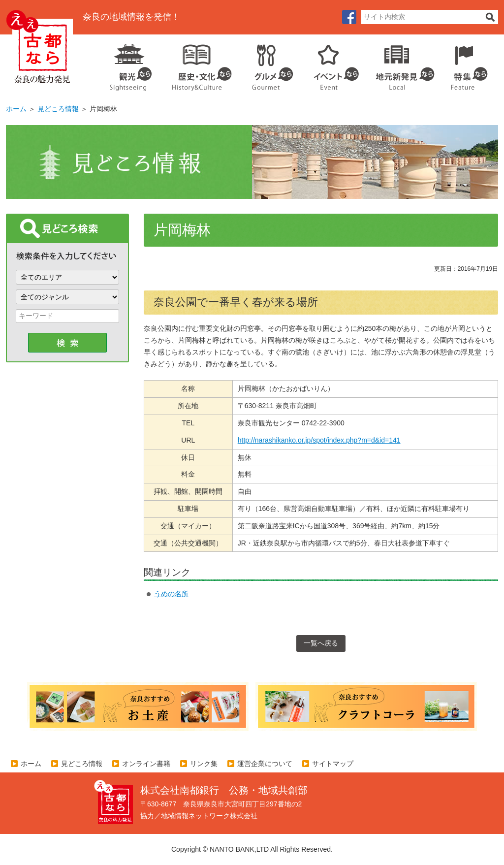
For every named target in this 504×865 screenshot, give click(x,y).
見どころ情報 (58, 109)
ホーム (16, 109)
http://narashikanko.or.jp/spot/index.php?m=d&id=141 (319, 440)
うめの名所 (171, 594)
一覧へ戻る (321, 643)
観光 (130, 64)
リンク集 (204, 764)
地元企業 (400, 64)
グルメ (265, 64)
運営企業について (265, 764)
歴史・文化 (198, 64)
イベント (331, 64)
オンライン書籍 (146, 764)
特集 (467, 64)
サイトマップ (333, 764)
